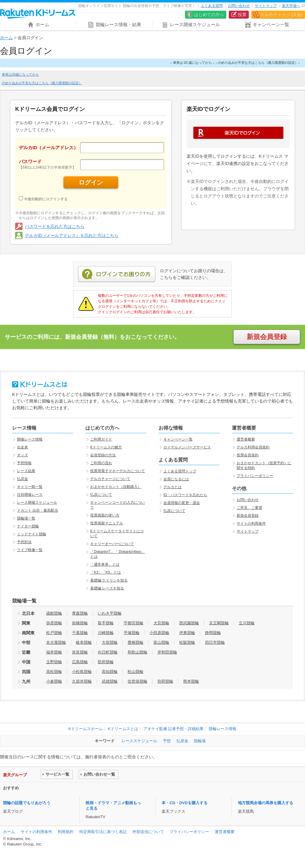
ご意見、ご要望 (249, 508)
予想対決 (24, 542)
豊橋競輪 (135, 642)
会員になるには (176, 479)
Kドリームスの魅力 (106, 447)
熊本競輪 (191, 681)
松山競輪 (135, 672)
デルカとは (173, 487)
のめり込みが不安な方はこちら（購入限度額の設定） (42, 83)
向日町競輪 (108, 652)
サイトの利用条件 (251, 523)
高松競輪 (54, 672)
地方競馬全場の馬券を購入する (266, 803)
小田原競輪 (159, 633)
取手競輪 (106, 623)
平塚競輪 (132, 633)
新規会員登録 (267, 337)
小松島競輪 (82, 672)
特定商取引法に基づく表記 (103, 832)
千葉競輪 (80, 633)
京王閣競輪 (219, 623)
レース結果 (26, 471)
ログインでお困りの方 (117, 274)
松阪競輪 (187, 642)
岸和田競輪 (167, 652)
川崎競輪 (106, 633)
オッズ (22, 455)
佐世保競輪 (137, 681)
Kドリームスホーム (86, 729)
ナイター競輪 (28, 526)
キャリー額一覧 (30, 487)
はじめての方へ (209, 15)
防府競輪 (106, 662)
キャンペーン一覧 (178, 439)
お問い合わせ (239, 6)
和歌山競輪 (137, 652)
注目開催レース (30, 495)
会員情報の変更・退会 (182, 503)
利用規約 (66, 832)
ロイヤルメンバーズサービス (187, 447)
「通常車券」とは (105, 564)
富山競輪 (161, 642)
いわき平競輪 (110, 613)
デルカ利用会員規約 (253, 447)
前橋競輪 (80, 623)
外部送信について (148, 832)
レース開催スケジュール (37, 503)
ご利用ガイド (101, 439)
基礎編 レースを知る (107, 588)
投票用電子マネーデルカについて (118, 471)
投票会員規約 (248, 455)
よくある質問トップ (180, 471)
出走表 (22, 447)
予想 (167, 741)
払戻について (101, 495)
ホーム (6, 38)
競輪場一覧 (26, 518)
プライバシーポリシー (255, 476)
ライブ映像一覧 (30, 550)
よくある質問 (212, 6)
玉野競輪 (54, 662)
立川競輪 (247, 623)
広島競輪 (80, 662)
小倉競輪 (54, 681)
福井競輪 (54, 652)
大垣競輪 (110, 642)
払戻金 (22, 479)
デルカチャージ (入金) (281, 15)
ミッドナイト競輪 (32, 534)
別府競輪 (165, 681)
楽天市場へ (291, 6)
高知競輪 (110, 672)
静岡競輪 (213, 633)
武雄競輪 (110, 681)
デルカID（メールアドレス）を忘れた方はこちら (72, 235)
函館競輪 (54, 613)
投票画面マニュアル (107, 523)
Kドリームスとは (123, 729)
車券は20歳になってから (20, 74)
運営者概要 (246, 439)
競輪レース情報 (223, 729)
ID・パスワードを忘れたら (185, 495)
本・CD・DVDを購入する (184, 803)
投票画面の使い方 (105, 515)
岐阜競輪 (84, 642)
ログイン (91, 182)
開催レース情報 (30, 439)
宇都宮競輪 (134, 623)
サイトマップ (266, 6)
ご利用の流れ (101, 463)
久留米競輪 (82, 681)
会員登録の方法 (103, 455)
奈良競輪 (80, 652)
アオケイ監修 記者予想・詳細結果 (174, 729)
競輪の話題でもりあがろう (27, 803)
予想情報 (24, 463)
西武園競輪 (189, 623)
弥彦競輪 (54, 623)
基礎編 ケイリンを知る (109, 580)
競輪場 (200, 741)
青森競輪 (80, 613)
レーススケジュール (139, 741)
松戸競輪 (54, 633)
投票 (242, 15)
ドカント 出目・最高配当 (38, 510)
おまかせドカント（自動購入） (116, 487)
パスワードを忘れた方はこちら (55, 226)
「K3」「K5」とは (106, 572)
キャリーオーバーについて (112, 544)
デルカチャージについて (110, 479)
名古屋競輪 (56, 642)
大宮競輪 (161, 623)
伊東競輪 (187, 633)
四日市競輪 (215, 642)
